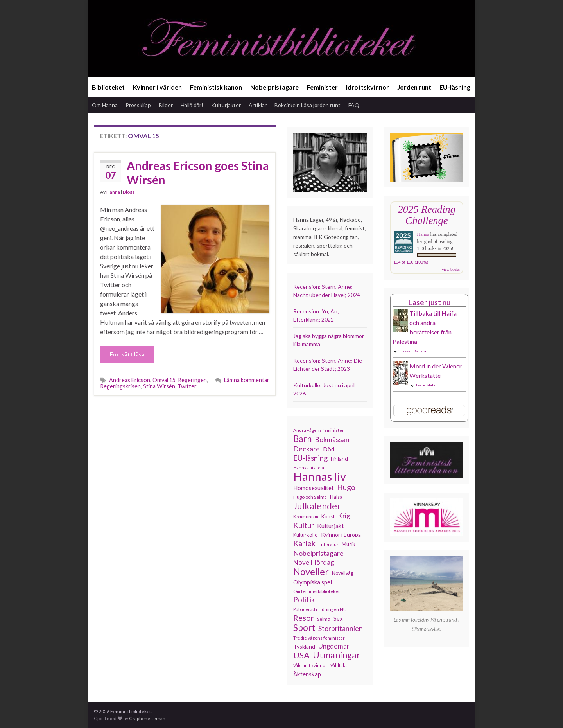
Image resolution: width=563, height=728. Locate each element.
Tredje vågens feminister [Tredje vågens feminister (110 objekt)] (319, 638)
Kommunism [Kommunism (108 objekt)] (306, 517)
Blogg (129, 192)
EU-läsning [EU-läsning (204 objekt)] (310, 458)
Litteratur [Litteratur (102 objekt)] (329, 544)
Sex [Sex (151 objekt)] (338, 618)
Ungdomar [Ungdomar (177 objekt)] (334, 646)
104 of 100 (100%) (411, 262)
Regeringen (192, 380)
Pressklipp (138, 105)
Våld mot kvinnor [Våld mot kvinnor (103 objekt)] (310, 665)
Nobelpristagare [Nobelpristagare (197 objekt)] (318, 553)
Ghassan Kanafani (414, 351)
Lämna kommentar (247, 380)
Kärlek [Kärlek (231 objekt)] (304, 543)
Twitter (187, 386)
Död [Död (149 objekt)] (329, 449)
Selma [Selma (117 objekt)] (324, 619)
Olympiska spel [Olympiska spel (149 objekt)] (313, 582)
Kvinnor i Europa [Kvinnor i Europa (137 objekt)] (341, 535)
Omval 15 (164, 380)
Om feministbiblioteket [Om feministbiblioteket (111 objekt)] (316, 591)
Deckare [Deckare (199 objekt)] (307, 449)
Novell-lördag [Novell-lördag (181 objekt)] (314, 562)
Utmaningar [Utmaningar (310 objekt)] (337, 655)
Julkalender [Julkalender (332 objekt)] (317, 506)
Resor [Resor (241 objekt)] (304, 618)
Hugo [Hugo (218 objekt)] (346, 487)
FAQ (354, 105)
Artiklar (258, 105)
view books (451, 269)
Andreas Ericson (130, 380)
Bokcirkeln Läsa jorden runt (307, 105)
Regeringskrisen (120, 386)
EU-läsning (455, 87)
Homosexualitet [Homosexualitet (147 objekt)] (314, 488)
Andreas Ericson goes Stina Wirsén (198, 173)
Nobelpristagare (274, 87)
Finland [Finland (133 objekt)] (339, 459)
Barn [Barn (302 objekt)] (302, 439)
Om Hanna (105, 105)
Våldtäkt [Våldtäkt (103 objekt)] (339, 665)
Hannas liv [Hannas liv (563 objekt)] (320, 476)
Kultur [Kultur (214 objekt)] (304, 525)
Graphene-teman (147, 718)
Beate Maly (425, 385)
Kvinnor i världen (157, 87)
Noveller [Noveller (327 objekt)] (311, 572)
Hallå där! (192, 105)
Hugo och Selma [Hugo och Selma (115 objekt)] (310, 497)
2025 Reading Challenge (427, 215)
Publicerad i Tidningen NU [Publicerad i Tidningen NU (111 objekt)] (320, 609)
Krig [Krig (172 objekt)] (344, 516)
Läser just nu (429, 302)
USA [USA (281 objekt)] (301, 655)
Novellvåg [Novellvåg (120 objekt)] (343, 573)
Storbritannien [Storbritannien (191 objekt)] (341, 628)
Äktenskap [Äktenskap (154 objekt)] (307, 674)
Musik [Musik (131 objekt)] (349, 544)
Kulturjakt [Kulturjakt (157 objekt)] (331, 526)
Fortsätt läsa (127, 354)
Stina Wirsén (159, 386)
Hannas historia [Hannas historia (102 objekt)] (309, 468)
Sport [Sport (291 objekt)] (304, 628)
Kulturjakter (226, 105)
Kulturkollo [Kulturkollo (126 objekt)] (306, 535)
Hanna (113, 192)
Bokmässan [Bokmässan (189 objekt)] (332, 439)
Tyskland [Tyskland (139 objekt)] (304, 646)
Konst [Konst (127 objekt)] (328, 516)
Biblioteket (108, 87)
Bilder (166, 105)
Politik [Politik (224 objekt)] (304, 600)
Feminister (322, 87)
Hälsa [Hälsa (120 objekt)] (336, 497)
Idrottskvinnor (368, 87)
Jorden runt (414, 87)
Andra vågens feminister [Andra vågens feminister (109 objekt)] (319, 430)
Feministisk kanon (216, 87)
